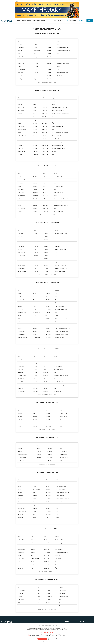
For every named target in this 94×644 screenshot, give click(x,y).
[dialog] (47, 634)
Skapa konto (82, 21)
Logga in (90, 21)
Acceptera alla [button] (42, 639)
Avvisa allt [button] (52, 639)
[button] (47, 633)
